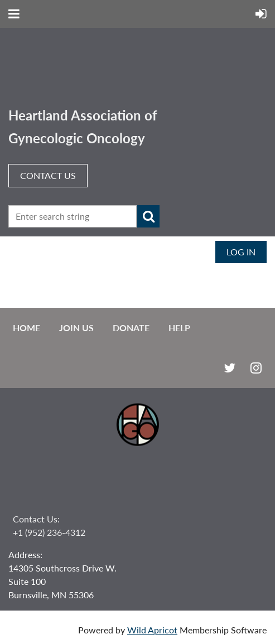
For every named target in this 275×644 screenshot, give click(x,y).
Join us (76, 328)
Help (179, 328)
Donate (131, 328)
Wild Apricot (152, 630)
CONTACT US (48, 175)
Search (148, 216)
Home (26, 328)
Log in (241, 252)
